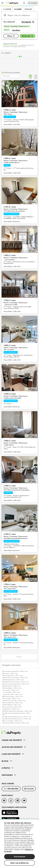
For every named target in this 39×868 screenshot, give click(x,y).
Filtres (11, 36)
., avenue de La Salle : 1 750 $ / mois (12, 694)
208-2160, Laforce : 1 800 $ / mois (12, 686)
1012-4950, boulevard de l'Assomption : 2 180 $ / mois (17, 711)
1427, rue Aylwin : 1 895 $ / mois (11, 699)
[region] (19, 844)
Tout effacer (16, 30)
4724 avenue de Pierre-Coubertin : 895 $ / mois (16, 723)
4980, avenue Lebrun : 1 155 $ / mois (12, 696)
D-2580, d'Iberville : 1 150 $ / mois (12, 705)
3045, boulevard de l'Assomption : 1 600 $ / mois (16, 684)
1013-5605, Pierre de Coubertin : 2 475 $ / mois (15, 682)
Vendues (28, 9)
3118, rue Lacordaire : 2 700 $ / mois (12, 721)
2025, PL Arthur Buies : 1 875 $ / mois (13, 676)
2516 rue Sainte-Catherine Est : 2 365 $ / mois (15, 671)
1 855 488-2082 (11, 789)
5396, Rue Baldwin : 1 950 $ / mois (12, 688)
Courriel (29, 789)
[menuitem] (19, 740)
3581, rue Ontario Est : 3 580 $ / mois (12, 703)
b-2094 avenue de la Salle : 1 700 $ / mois (14, 701)
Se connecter (33, 3)
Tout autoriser (19, 857)
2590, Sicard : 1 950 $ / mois (10, 673)
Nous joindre (8, 784)
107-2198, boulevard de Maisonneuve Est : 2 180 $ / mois (16, 714)
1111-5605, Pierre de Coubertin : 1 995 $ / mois (15, 678)
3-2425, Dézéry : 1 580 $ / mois (11, 709)
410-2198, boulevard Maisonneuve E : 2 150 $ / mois (17, 717)
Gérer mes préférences (20, 863)
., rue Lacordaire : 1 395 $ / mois (11, 692)
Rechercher (28, 36)
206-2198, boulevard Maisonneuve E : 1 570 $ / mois (17, 719)
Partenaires (9, 775)
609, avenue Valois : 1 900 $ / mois (12, 707)
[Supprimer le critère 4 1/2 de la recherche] (7, 30)
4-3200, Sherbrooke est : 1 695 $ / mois (13, 680)
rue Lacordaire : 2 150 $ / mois (11, 690)
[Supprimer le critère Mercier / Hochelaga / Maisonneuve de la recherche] (17, 26)
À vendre (7, 9)
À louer (18, 9)
